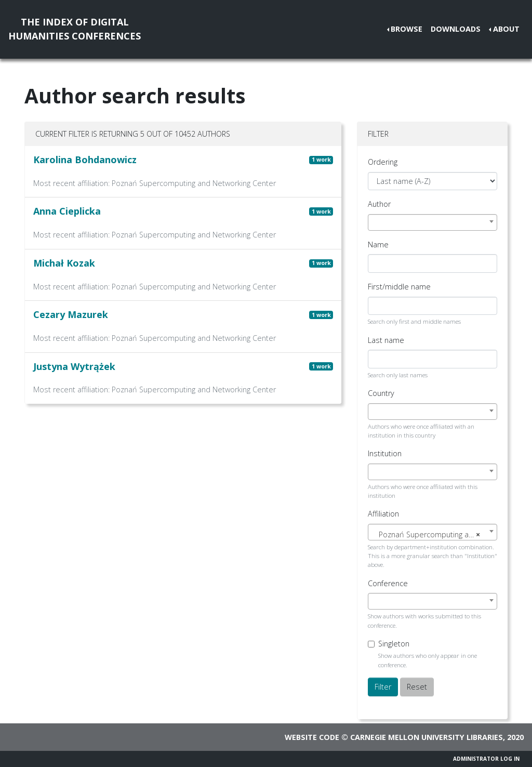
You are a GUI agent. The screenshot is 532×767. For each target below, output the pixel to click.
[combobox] (433, 222)
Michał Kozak (64, 263)
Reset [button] (417, 687)
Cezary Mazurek (71, 314)
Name (378, 244)
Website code (312, 737)
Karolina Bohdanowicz (85, 160)
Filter (383, 687)
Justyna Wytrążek (74, 366)
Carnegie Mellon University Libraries (427, 737)
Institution (385, 453)
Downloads (456, 29)
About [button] (506, 29)
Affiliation (383, 514)
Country (381, 393)
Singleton (394, 644)
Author (379, 204)
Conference (388, 583)
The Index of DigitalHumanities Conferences (75, 29)
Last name (386, 340)
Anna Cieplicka (67, 211)
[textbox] (433, 535)
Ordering (383, 162)
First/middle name (399, 287)
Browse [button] (407, 29)
